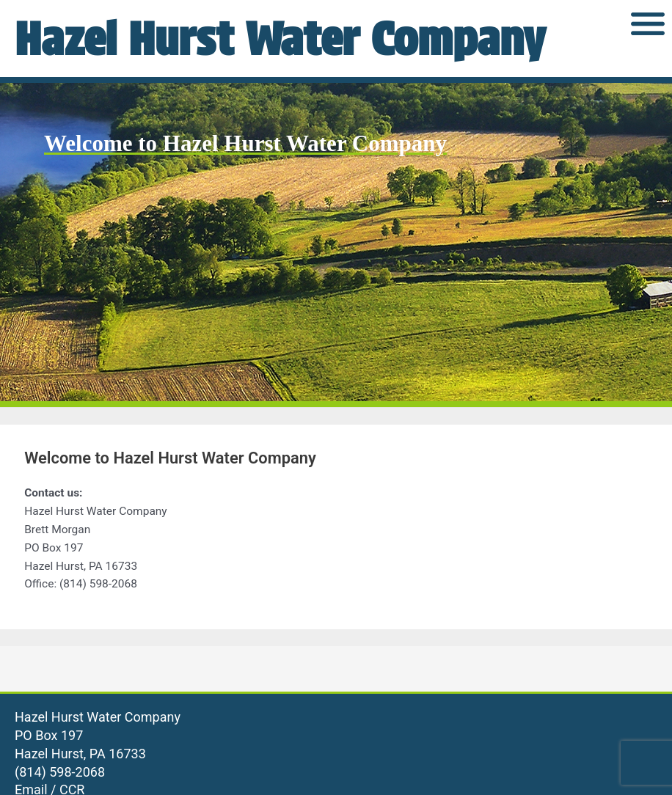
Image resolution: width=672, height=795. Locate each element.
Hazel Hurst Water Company (280, 39)
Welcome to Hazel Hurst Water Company (245, 143)
